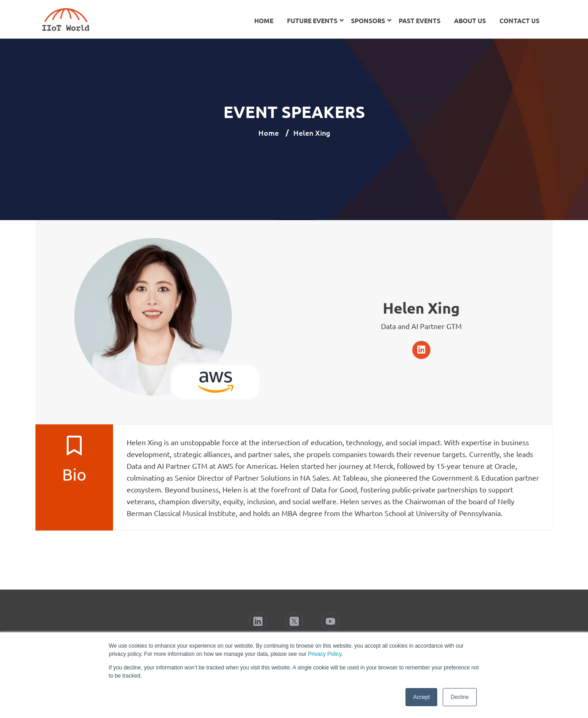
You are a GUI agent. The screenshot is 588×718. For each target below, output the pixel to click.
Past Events (420, 20)
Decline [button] (460, 697)
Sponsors (368, 20)
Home (264, 20)
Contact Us (519, 20)
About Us (470, 20)
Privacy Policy (325, 654)
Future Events (312, 20)
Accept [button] (422, 697)
